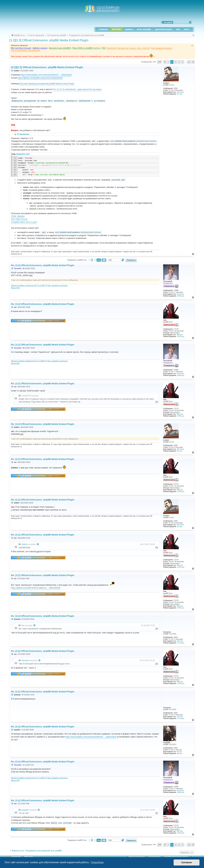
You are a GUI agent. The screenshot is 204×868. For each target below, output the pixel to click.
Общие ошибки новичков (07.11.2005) (28, 286)
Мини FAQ (15, 288)
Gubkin (24, 544)
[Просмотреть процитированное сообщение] (38, 544)
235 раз (180, 641)
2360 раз (181, 296)
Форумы (116, 30)
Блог (187, 30)
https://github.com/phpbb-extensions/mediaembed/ (40, 78)
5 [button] (183, 62)
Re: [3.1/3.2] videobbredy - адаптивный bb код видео (77, 89)
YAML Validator (18, 216)
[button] (159, 62)
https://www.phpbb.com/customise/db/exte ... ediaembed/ (46, 75)
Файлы (129, 30)
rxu (23, 625)
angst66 (25, 810)
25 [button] (189, 62)
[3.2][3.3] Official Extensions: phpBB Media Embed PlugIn (49, 40)
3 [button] (175, 62)
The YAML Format (19, 219)
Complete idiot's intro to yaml (24, 222)
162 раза (180, 294)
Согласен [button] (187, 862)
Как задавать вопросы (58, 286)
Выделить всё (23, 154)
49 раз (179, 752)
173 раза (181, 643)
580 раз (180, 335)
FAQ (178, 30)
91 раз (180, 94)
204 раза (180, 92)
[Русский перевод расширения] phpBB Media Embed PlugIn (47, 84)
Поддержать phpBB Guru (77, 260)
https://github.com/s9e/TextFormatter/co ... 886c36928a (36, 588)
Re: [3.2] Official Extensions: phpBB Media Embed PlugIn (43, 265)
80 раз (180, 753)
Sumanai (25, 660)
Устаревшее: (23, 134)
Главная (103, 30)
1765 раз (181, 336)
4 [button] (179, 62)
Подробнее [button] (97, 862)
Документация (163, 30)
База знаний (144, 30)
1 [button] (168, 62)
